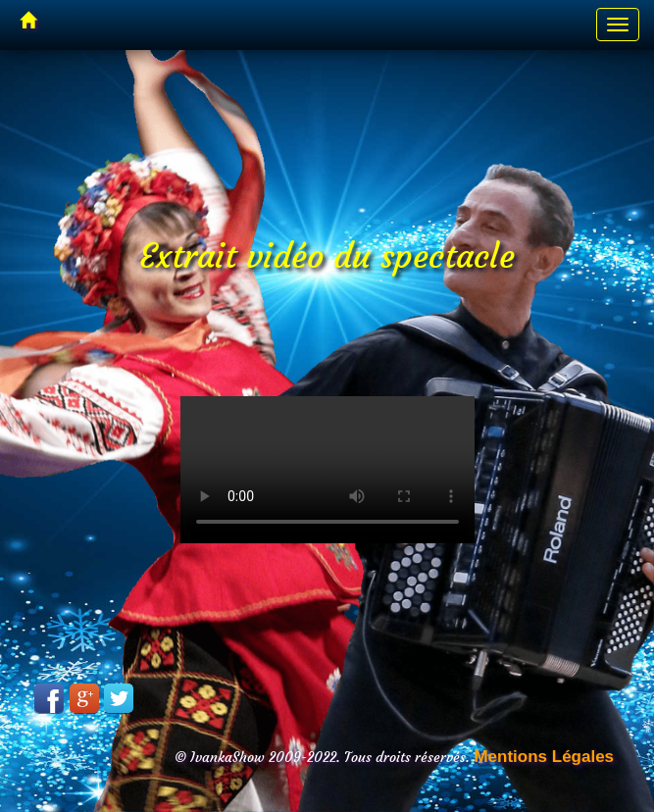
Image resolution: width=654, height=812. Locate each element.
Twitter (119, 698)
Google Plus (84, 698)
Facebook (49, 698)
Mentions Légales (544, 757)
